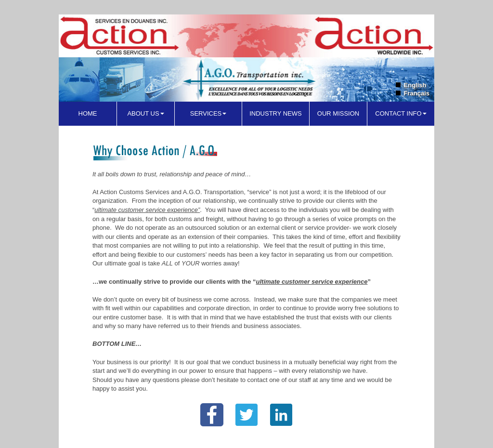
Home (88, 113)
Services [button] (208, 113)
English (415, 85)
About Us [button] (145, 113)
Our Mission (338, 113)
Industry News (276, 113)
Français (417, 93)
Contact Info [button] (401, 113)
